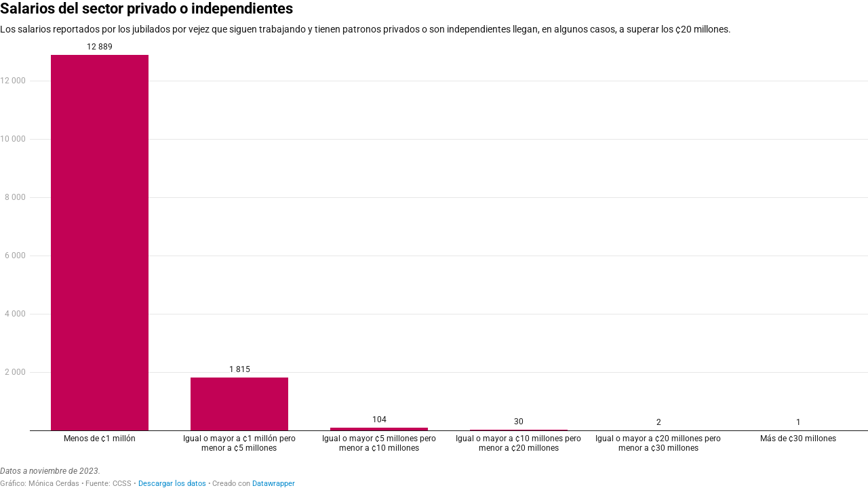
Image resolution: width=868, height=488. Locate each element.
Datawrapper (274, 484)
